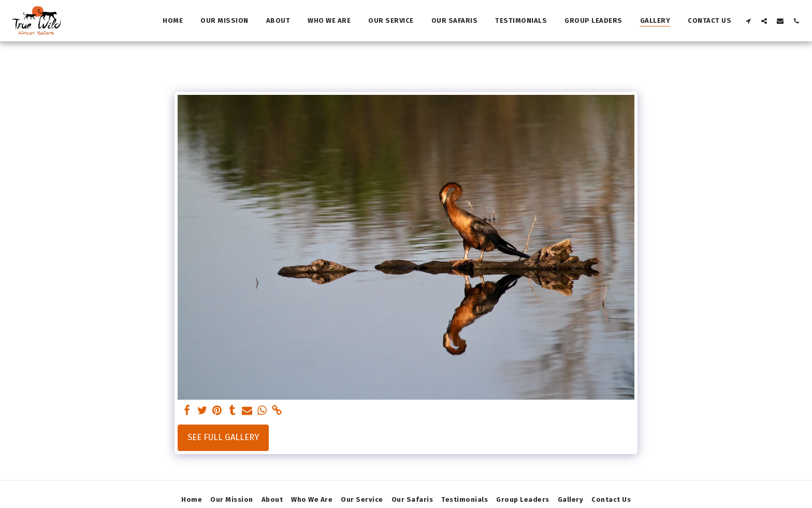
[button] (748, 21)
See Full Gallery (223, 437)
